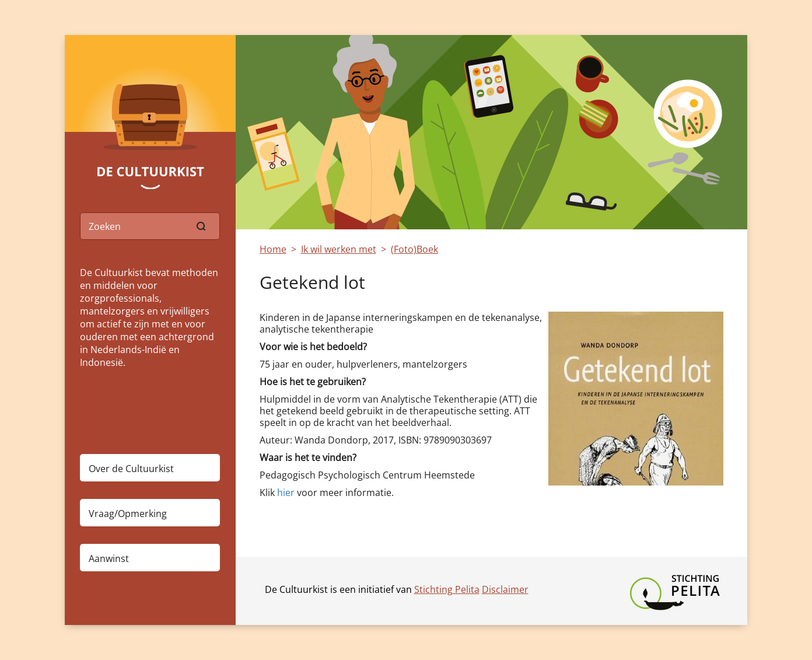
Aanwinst (109, 558)
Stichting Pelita (447, 589)
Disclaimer (505, 589)
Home (273, 249)
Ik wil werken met (339, 249)
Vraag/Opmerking (128, 514)
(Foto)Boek (414, 249)
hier (285, 493)
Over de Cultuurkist (131, 469)
